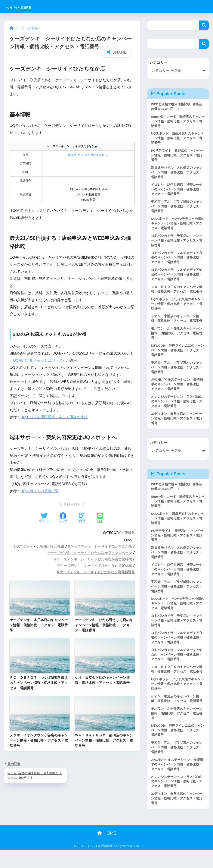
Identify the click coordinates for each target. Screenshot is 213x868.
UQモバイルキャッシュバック (38, 360)
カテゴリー (159, 62)
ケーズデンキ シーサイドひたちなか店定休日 (96, 565)
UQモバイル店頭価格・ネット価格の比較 (54, 416)
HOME (107, 851)
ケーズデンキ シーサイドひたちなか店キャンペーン (91, 552)
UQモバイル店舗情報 (30, 7)
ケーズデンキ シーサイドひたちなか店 (101, 546)
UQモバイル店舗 (52, 546)
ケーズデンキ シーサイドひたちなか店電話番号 (97, 571)
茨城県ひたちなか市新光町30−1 (88, 154)
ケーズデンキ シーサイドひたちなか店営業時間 (94, 558)
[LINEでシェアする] (100, 517)
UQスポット (23, 546)
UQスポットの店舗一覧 (40, 490)
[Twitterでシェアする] (44, 517)
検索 (204, 25)
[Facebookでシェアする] (63, 517)
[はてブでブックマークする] (81, 517)
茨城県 (130, 532)
